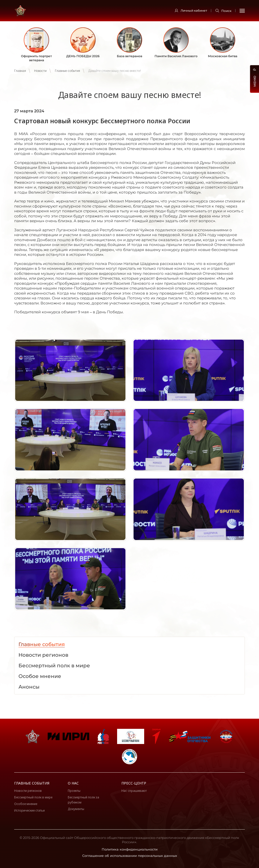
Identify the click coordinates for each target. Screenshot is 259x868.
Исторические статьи (29, 810)
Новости (40, 71)
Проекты (74, 791)
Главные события (67, 71)
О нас (73, 783)
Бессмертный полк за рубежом (83, 800)
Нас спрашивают (134, 791)
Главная (20, 71)
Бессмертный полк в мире (33, 797)
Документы (76, 809)
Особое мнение (26, 804)
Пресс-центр (134, 783)
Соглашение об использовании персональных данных (130, 856)
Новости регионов (28, 791)
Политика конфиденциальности (130, 849)
